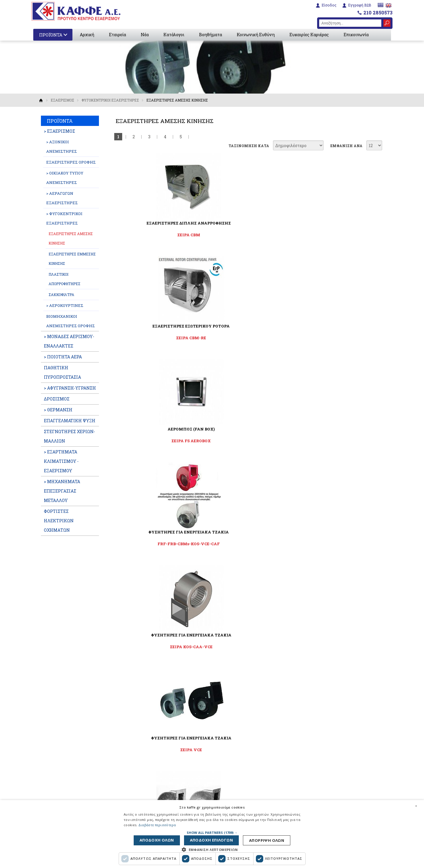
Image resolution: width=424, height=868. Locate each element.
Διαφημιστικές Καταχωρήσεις (168, 761)
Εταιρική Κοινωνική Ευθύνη (166, 785)
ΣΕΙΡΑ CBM (156, 235)
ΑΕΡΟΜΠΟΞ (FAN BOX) (337, 223)
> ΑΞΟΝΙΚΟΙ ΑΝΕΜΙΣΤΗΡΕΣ (62, 147)
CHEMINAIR (246, 544)
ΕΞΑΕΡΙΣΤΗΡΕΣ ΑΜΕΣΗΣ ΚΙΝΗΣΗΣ (71, 238)
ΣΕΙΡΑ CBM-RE (246, 235)
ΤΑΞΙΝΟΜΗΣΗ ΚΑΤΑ (249, 146)
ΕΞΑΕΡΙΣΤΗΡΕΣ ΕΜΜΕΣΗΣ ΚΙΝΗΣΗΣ (72, 259)
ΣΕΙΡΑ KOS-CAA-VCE (247, 338)
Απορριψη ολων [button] (161, 839)
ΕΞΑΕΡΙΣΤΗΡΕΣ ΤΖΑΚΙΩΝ (247, 532)
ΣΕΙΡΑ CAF (156, 544)
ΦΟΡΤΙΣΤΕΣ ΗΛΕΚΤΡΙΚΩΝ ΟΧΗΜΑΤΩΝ (59, 521)
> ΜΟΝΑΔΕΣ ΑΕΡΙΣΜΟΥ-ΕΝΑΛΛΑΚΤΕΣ (69, 341)
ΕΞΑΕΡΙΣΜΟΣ (62, 100)
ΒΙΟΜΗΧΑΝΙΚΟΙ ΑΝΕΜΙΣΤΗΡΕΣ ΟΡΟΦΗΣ (71, 321)
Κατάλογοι (175, 35)
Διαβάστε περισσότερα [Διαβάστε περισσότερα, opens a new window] (157, 823)
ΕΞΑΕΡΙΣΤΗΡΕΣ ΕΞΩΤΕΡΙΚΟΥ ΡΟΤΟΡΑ (246, 223)
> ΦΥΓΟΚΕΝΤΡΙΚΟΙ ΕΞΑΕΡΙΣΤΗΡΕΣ (64, 218)
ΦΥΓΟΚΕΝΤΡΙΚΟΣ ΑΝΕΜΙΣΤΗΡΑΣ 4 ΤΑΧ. (246, 429)
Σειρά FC (246, 441)
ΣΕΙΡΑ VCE (337, 338)
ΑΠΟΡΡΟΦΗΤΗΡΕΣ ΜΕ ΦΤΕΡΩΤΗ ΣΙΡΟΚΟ (337, 532)
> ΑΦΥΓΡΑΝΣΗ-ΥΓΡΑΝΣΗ (70, 388)
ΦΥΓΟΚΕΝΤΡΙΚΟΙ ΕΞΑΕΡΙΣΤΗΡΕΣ (110, 100)
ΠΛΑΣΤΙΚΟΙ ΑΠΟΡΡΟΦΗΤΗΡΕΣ (64, 279)
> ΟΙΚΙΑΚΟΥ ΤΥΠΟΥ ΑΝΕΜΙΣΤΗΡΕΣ (65, 178)
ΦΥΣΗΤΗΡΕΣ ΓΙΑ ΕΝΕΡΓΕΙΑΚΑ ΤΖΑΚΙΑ (156, 326)
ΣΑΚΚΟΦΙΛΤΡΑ (61, 295)
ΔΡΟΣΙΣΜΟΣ (57, 399)
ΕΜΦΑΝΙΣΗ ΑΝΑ (346, 146)
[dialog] (212, 833)
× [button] (416, 804)
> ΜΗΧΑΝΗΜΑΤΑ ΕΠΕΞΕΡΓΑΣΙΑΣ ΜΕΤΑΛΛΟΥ (62, 491)
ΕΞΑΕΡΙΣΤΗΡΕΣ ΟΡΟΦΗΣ (71, 162)
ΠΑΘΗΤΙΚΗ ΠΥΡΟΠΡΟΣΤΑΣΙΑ (62, 372)
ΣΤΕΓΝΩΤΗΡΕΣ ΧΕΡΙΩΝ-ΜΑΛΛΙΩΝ (69, 436)
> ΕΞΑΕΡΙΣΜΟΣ (59, 131)
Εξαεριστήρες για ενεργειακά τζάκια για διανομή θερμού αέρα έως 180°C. (247, 558)
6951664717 (341, 757)
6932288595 (314, 764)
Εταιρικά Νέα (151, 737)
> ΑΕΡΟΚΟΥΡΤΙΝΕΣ (65, 305)
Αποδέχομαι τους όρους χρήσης (216, 631)
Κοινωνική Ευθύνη (257, 35)
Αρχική (88, 35)
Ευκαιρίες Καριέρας (310, 35)
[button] (212, 830)
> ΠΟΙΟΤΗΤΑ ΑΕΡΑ (63, 357)
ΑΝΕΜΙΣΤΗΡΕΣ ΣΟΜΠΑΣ (156, 429)
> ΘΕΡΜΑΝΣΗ (58, 410)
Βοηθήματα (212, 35)
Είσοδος (328, 5)
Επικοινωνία (357, 35)
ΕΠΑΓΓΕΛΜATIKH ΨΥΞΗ (70, 421)
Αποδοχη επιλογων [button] (213, 839)
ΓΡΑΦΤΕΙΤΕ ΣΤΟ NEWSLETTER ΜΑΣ (212, 604)
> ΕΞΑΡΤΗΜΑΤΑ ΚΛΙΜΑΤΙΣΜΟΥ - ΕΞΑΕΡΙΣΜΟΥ (61, 461)
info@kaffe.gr (317, 778)
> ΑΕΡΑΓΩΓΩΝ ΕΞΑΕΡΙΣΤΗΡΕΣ (62, 198)
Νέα (146, 35)
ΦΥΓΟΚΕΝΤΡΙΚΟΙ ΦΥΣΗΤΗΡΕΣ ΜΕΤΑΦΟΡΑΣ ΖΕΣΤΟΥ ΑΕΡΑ (337, 432)
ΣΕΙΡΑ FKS (337, 544)
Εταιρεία (119, 35)
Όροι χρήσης (150, 793)
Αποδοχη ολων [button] (264, 839)
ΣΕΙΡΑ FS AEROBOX (337, 235)
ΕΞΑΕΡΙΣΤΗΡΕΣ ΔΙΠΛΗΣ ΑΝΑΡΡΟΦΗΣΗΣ (156, 223)
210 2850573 (378, 12)
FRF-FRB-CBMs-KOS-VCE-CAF (156, 338)
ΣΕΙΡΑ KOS (156, 441)
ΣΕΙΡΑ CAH (337, 441)
